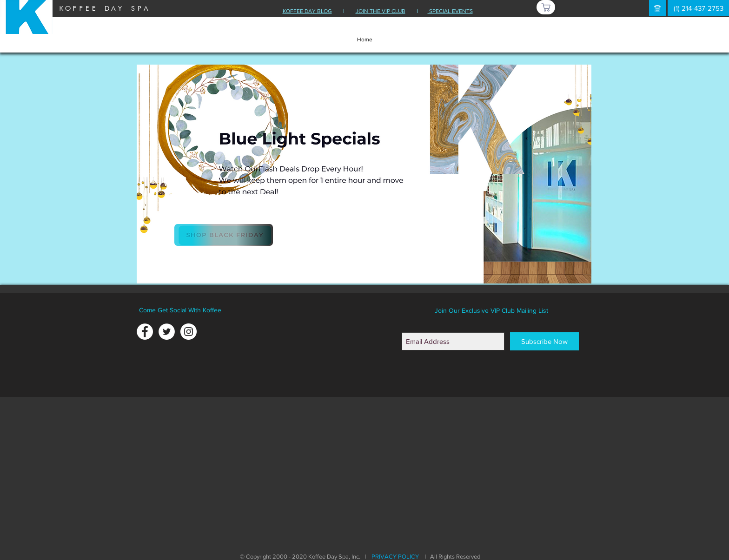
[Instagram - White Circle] (189, 332)
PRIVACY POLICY (395, 557)
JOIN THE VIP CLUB (381, 11)
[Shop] (546, 7)
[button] (657, 8)
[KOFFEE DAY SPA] (104, 8)
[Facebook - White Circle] (145, 332)
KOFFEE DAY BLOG (307, 11)
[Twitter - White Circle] (167, 332)
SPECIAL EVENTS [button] (450, 11)
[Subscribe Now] (544, 341)
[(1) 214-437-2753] (698, 8)
